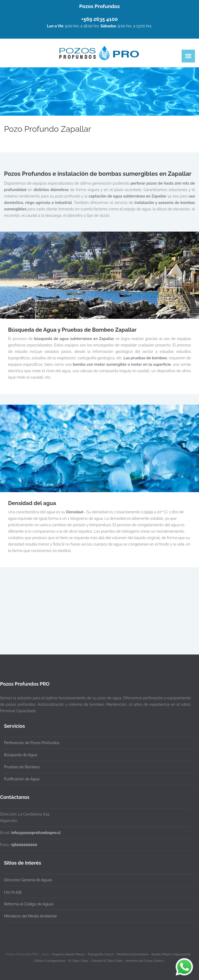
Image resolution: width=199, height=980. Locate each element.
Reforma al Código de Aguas (29, 904)
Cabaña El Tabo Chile (107, 960)
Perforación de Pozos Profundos (32, 743)
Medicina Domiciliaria (133, 953)
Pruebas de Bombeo (22, 767)
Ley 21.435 (13, 892)
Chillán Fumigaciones (50, 960)
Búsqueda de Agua (21, 755)
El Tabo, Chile (78, 960)
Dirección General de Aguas (28, 880)
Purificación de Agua (22, 779)
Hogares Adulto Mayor (68, 953)
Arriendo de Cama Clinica (144, 960)
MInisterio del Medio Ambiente (30, 916)
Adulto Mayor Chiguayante (171, 953)
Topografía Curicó (101, 953)
